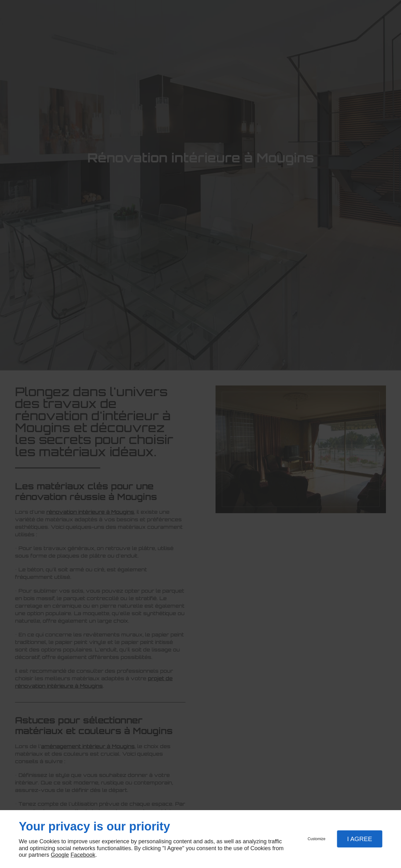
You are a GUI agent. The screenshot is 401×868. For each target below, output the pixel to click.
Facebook (83, 855)
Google (60, 855)
